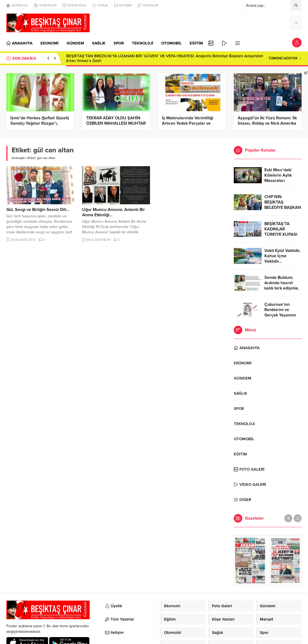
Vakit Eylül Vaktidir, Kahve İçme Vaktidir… (282, 256)
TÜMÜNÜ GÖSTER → (285, 58)
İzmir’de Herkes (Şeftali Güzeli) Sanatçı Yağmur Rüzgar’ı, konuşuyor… (40, 123)
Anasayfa (18, 158)
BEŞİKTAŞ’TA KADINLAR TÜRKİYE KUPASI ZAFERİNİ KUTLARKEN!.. (281, 234)
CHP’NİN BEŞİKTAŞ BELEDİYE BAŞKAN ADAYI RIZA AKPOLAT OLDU (283, 207)
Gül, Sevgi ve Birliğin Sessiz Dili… (38, 210)
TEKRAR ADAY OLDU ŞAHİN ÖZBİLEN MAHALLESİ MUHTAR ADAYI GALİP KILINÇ (116, 123)
